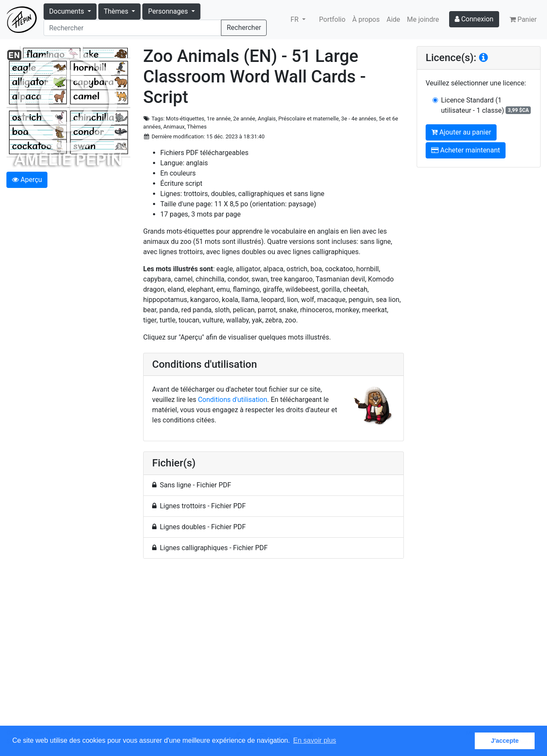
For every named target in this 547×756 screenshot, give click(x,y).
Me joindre (423, 19)
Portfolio (332, 19)
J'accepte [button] (505, 741)
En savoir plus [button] (315, 740)
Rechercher (244, 28)
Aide (394, 19)
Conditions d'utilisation (232, 400)
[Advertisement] (273, 647)
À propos (366, 19)
